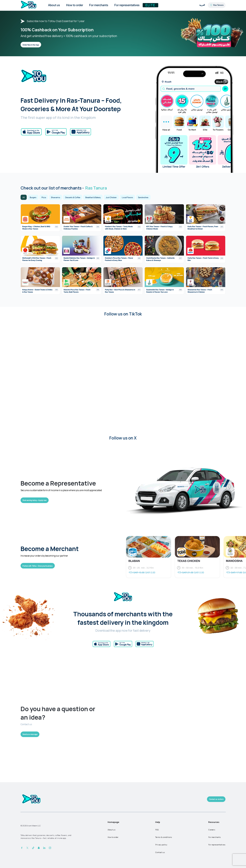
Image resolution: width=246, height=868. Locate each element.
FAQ (157, 830)
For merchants (215, 837)
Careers (212, 830)
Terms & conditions (164, 837)
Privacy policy (161, 845)
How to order (113, 837)
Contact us (160, 852)
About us (112, 830)
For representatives (217, 845)
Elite (150, 5)
